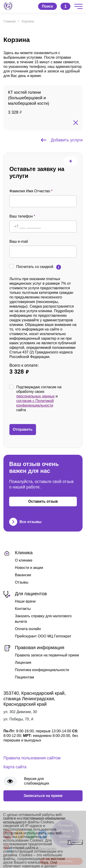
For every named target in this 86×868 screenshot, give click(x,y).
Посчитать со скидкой (35, 267)
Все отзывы (25, 522)
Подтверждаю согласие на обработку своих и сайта (46, 398)
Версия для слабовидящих (37, 781)
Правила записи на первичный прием (47, 655)
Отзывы (22, 582)
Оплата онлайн (28, 629)
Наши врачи (25, 601)
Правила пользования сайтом (32, 758)
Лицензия (23, 663)
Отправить (23, 429)
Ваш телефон (22, 216)
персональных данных (35, 396)
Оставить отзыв (43, 501)
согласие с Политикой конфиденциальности (35, 403)
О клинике (24, 560)
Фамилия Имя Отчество (31, 191)
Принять (75, 842)
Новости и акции (29, 568)
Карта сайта (15, 767)
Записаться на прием (43, 796)
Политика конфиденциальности (42, 670)
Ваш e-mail (19, 241)
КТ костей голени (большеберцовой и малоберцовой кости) (29, 98)
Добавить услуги (62, 140)
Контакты (23, 609)
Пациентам (24, 677)
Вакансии (23, 575)
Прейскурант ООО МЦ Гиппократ (43, 636)
